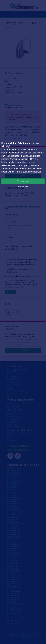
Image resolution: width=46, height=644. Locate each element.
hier (13, 172)
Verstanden (23, 181)
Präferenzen (23, 186)
